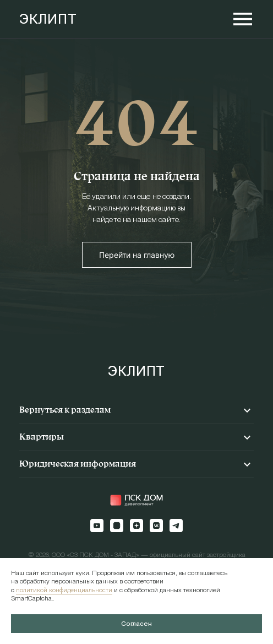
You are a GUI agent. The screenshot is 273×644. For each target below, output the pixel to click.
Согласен (136, 624)
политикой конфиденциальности (64, 590)
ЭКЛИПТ (48, 19)
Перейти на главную (137, 255)
